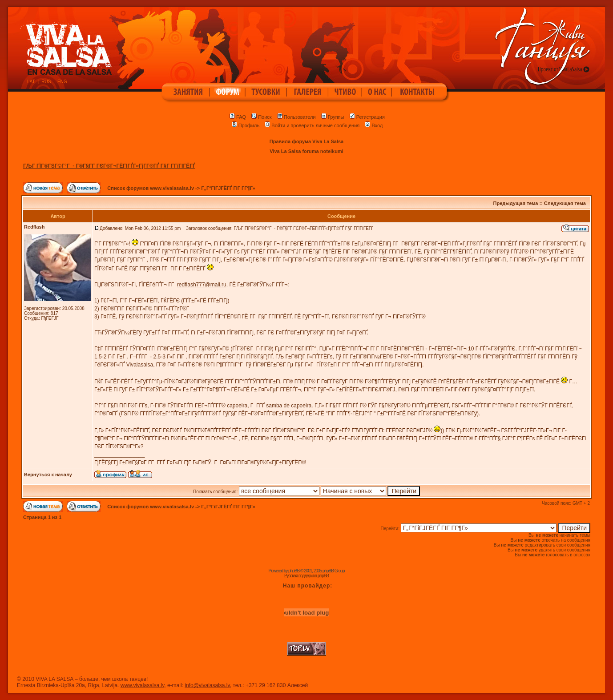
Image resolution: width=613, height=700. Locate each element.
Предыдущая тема (516, 203)
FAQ (238, 117)
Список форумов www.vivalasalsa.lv (151, 188)
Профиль (246, 125)
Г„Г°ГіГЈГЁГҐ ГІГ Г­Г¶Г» (228, 188)
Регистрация (367, 117)
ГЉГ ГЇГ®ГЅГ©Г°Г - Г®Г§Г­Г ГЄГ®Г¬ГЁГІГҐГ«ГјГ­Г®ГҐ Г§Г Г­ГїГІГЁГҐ (109, 166)
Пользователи (296, 117)
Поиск (261, 117)
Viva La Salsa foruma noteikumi (306, 151)
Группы (333, 117)
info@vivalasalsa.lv (207, 685)
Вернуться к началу (48, 475)
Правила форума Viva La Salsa (306, 141)
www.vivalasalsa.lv (142, 685)
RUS (46, 82)
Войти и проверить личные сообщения (312, 125)
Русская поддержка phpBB (306, 576)
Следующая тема (565, 203)
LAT (31, 82)
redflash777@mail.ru (202, 285)
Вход (374, 125)
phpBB (294, 571)
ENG (62, 82)
